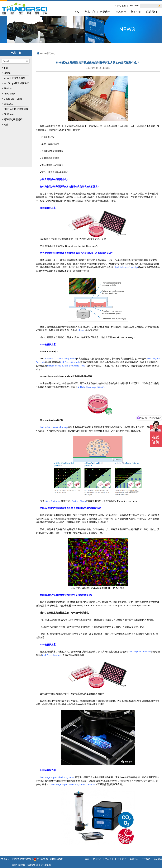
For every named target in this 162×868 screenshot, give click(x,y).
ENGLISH (134, 6)
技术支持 (122, 859)
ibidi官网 (158, 859)
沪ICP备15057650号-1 (23, 859)
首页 (87, 859)
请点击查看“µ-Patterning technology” (121, 501)
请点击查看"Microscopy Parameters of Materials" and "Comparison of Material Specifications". (106, 606)
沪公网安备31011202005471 (48, 859)
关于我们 (146, 859)
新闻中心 (51, 53)
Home (43, 53)
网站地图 (121, 6)
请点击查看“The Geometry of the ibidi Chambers (73, 246)
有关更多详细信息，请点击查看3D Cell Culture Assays (108, 337)
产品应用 (109, 859)
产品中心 (97, 859)
